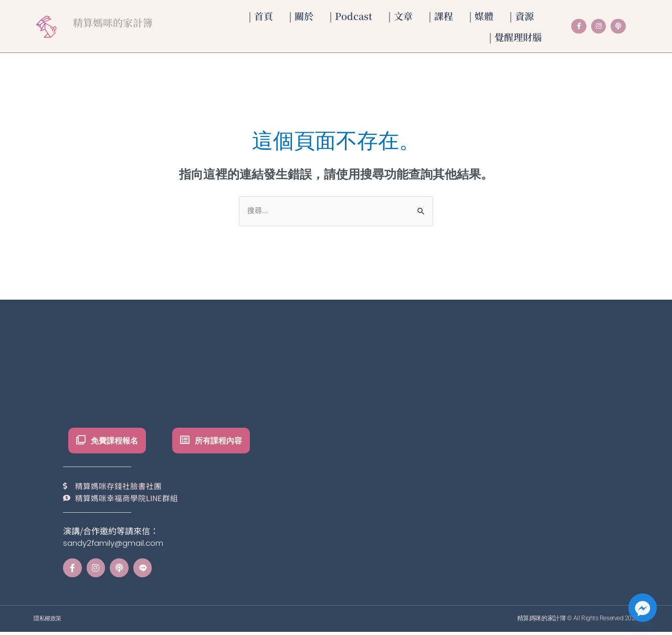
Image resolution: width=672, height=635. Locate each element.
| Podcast (351, 16)
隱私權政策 (49, 621)
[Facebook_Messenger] (643, 608)
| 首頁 (261, 16)
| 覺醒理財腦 (515, 37)
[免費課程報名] (81, 441)
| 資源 (522, 16)
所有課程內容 (221, 441)
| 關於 (301, 16)
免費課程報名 (117, 441)
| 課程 (441, 16)
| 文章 (400, 16)
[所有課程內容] (185, 441)
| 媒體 (481, 16)
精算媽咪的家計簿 (119, 22)
